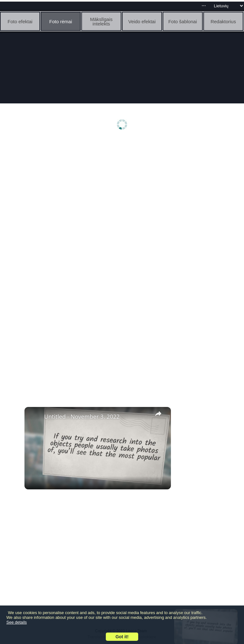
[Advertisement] (122, 190)
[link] (35, 417)
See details (17, 622)
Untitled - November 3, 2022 (82, 416)
